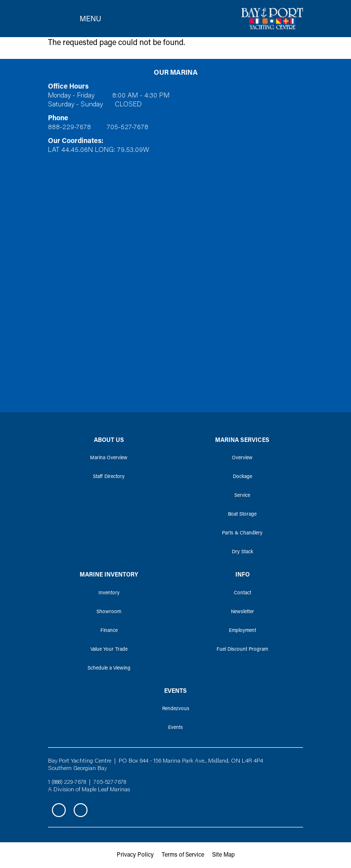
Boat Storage (242, 515)
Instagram (81, 810)
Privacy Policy (135, 855)
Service (242, 496)
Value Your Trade (109, 650)
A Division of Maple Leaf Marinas (89, 790)
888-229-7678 (69, 128)
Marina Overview (109, 458)
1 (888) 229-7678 (67, 782)
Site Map (223, 855)
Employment (242, 631)
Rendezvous (176, 709)
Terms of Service (183, 855)
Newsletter (242, 612)
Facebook (59, 810)
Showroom (109, 612)
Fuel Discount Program (242, 650)
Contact (242, 593)
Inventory (109, 593)
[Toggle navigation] (75, 19)
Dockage (242, 477)
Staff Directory (109, 477)
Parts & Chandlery (242, 533)
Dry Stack (242, 552)
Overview (242, 458)
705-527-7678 (128, 128)
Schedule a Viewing (109, 669)
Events (175, 728)
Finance (109, 631)
